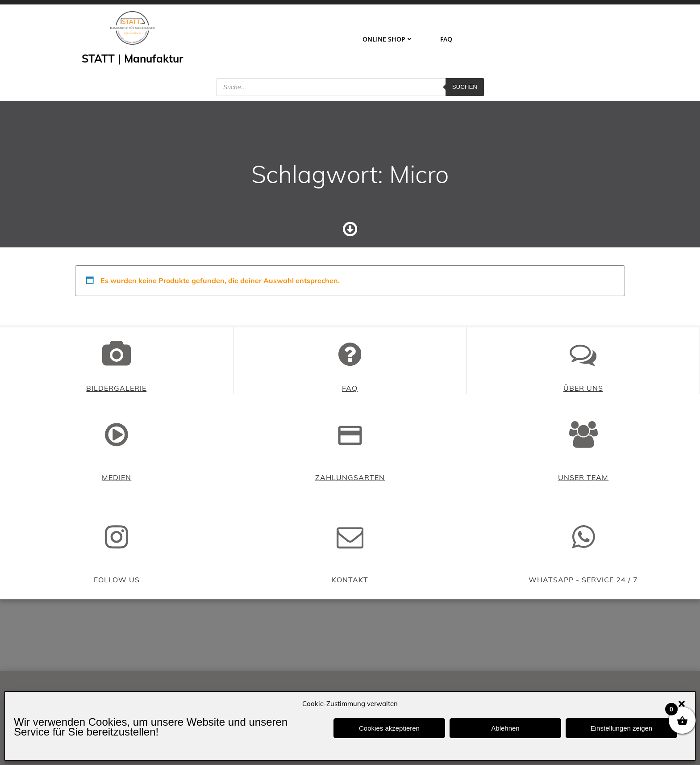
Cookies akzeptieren (389, 728)
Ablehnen (505, 728)
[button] (682, 704)
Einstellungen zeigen (621, 728)
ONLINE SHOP (388, 39)
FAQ (446, 39)
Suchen (465, 87)
